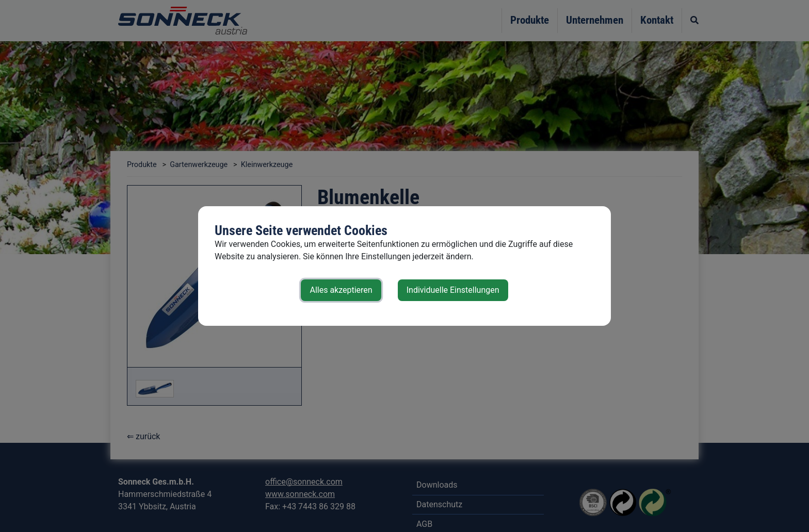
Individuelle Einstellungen (453, 290)
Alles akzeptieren (341, 290)
